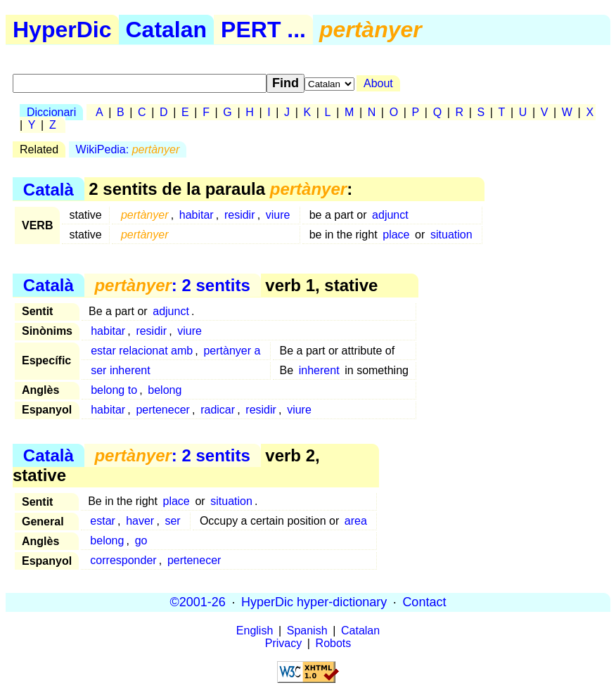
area (356, 521)
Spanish (307, 631)
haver (140, 521)
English (255, 631)
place (396, 235)
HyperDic (62, 30)
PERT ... (263, 30)
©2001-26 (198, 602)
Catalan (167, 30)
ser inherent (121, 370)
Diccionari (51, 112)
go (141, 541)
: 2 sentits (172, 285)
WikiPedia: (128, 149)
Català (49, 189)
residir (240, 215)
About (378, 83)
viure (278, 215)
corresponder (123, 560)
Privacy (283, 643)
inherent (319, 370)
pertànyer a (232, 351)
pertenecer (163, 410)
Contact (424, 602)
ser (172, 521)
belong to (114, 390)
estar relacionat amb (142, 351)
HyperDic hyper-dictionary (314, 602)
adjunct (390, 215)
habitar (197, 215)
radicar (218, 410)
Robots (334, 643)
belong (165, 390)
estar (103, 521)
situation (451, 235)
